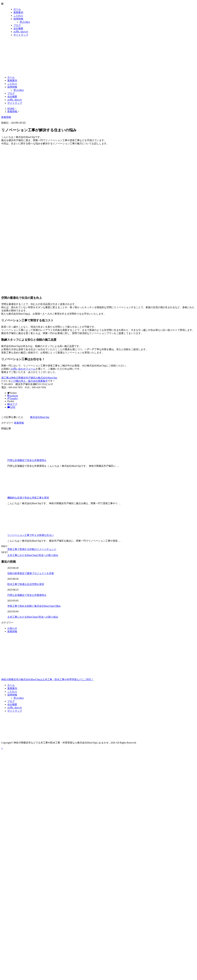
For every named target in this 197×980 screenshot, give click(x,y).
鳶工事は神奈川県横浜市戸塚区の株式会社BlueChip (29, 378)
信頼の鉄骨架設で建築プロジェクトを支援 (31, 573)
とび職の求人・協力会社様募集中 (29, 381)
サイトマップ (21, 35)
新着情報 (19, 423)
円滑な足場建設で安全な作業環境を (27, 460)
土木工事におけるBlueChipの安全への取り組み (33, 555)
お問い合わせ (21, 32)
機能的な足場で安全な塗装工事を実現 (28, 498)
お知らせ (12, 628)
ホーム (17, 9)
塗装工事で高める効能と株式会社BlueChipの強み (34, 606)
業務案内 (18, 12)
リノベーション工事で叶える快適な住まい (31, 535)
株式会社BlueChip (40, 417)
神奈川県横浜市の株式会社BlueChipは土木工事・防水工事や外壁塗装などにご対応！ (98, 666)
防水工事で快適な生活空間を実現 (26, 584)
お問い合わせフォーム (23, 369)
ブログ (17, 25)
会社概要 (18, 28)
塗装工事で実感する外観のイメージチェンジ (32, 549)
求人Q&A (25, 22)
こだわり (18, 16)
